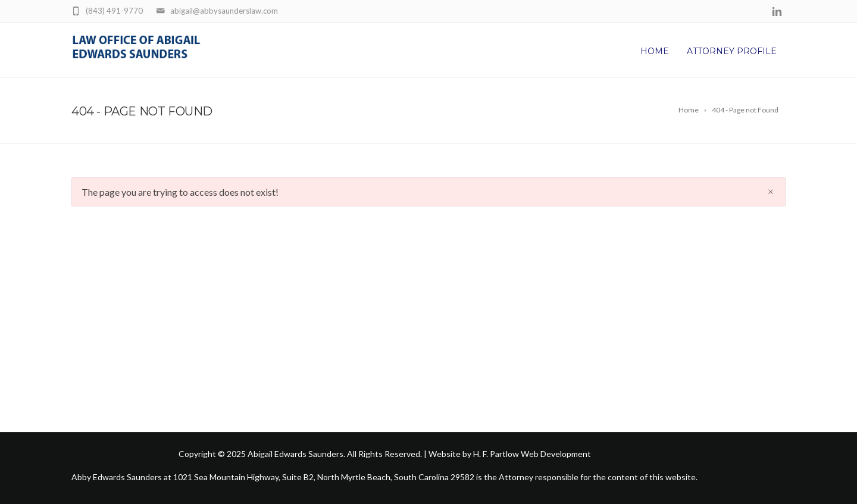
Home (655, 51)
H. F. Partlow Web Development (532, 454)
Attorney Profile (732, 51)
